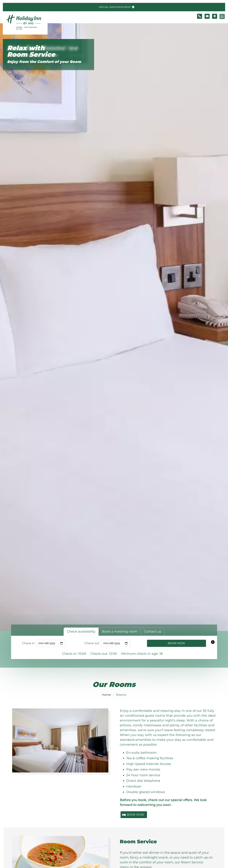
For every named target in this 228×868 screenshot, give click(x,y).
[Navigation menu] (222, 16)
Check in (28, 643)
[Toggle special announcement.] (116, 7)
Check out (92, 643)
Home (106, 695)
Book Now (176, 643)
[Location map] (215, 16)
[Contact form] (207, 16)
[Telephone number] (200, 16)
